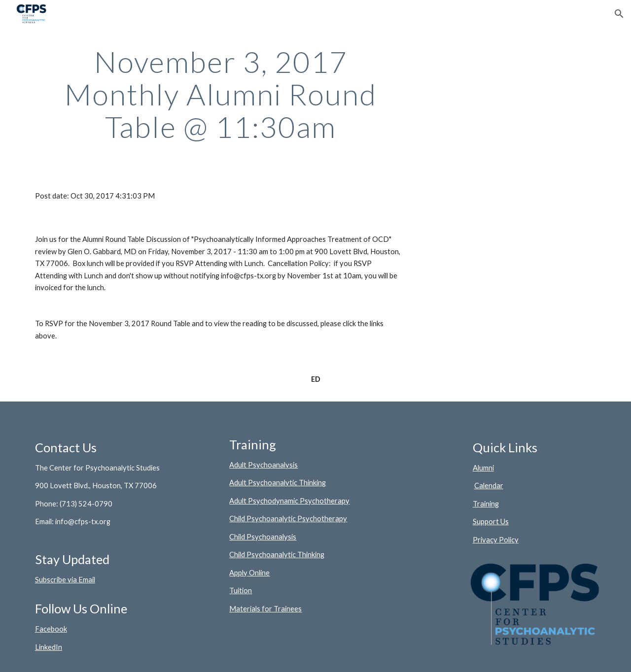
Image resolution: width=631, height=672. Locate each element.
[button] (619, 14)
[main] (221, 94)
